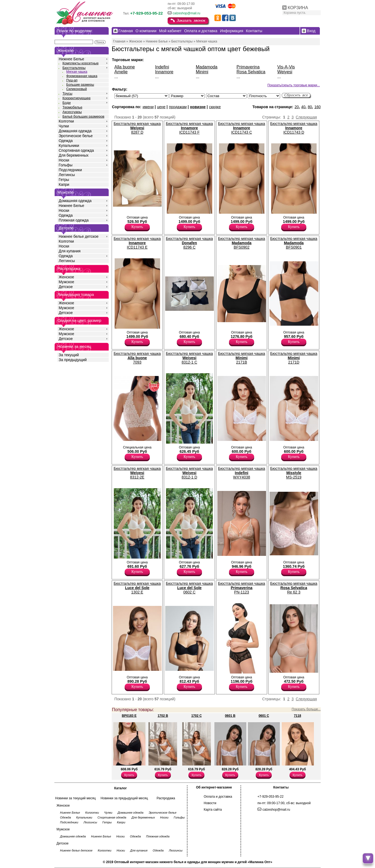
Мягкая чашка (77, 72)
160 (318, 107)
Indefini (162, 67)
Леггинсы (67, 175)
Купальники (69, 146)
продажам (178, 107)
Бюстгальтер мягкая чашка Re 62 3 (294, 588)
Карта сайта (213, 810)
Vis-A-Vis (286, 67)
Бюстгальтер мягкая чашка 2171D (294, 358)
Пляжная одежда (74, 220)
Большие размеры (80, 85)
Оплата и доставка (218, 797)
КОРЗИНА (298, 8)
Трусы (67, 93)
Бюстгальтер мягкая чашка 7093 (137, 358)
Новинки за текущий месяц (75, 798)
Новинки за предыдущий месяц (124, 798)
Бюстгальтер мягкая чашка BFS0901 (294, 243)
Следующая (306, 117)
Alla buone (125, 67)
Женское (66, 277)
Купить (137, 227)
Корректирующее (77, 98)
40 (303, 107)
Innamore (164, 72)
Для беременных (74, 155)
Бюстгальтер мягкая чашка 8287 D (137, 128)
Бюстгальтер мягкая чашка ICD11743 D (294, 128)
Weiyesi (285, 72)
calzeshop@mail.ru (186, 13)
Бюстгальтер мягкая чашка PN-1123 (241, 588)
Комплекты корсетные (81, 63)
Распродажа (166, 798)
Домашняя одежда (75, 131)
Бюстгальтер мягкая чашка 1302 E (137, 588)
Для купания (70, 251)
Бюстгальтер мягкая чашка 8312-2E (137, 473)
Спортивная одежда (76, 150)
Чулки (64, 126)
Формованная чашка (82, 76)
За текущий (69, 355)
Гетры (64, 180)
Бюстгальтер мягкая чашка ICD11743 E (137, 243)
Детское (66, 228)
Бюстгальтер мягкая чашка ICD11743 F (189, 128)
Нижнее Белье (71, 59)
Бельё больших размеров (83, 116)
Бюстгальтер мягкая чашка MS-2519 (294, 473)
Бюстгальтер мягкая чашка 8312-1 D (189, 473)
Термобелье (72, 107)
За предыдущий (73, 360)
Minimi (202, 72)
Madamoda (207, 67)
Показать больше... (306, 709)
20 (297, 107)
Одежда (66, 141)
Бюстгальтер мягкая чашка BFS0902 (241, 243)
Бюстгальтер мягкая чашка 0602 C (189, 588)
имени (148, 107)
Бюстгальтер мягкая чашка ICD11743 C (241, 128)
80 (310, 107)
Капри (64, 184)
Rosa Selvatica (251, 72)
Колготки (66, 121)
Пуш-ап (72, 80)
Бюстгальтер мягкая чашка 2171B (241, 358)
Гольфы (66, 165)
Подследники (70, 170)
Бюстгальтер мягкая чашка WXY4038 (241, 473)
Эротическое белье (76, 136)
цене (161, 107)
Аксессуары (72, 112)
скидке (215, 107)
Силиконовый (77, 89)
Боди (67, 103)
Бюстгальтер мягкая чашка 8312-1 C (189, 358)
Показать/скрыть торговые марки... (294, 85)
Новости (210, 803)
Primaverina (248, 67)
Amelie (121, 72)
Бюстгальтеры (74, 68)
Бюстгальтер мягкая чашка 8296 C (189, 243)
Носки (64, 160)
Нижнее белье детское (79, 236)
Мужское (66, 282)
